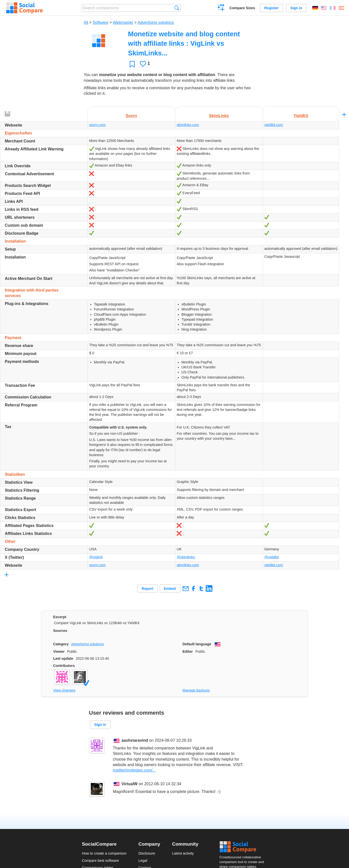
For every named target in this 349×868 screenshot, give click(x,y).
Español (341, 8)
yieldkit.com (274, 125)
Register (272, 8)
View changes (64, 690)
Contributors (64, 666)
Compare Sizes (242, 8)
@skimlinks (186, 557)
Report (148, 589)
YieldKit (301, 116)
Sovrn (131, 116)
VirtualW (129, 784)
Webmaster (123, 22)
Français (333, 8)
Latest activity (183, 853)
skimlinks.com (188, 125)
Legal (143, 861)
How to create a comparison (104, 853)
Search (177, 8)
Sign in (296, 8)
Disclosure (147, 853)
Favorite (132, 64)
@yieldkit (272, 557)
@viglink (96, 557)
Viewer (59, 651)
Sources (60, 631)
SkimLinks (219, 116)
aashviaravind (135, 740)
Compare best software (100, 861)
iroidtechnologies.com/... (134, 770)
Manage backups (196, 690)
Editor (188, 651)
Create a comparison (221, 8)
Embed (170, 589)
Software (101, 22)
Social (243, 847)
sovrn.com (97, 125)
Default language (197, 644)
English (324, 8)
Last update (63, 658)
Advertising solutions (156, 22)
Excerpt (60, 617)
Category (61, 644)
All (86, 22)
